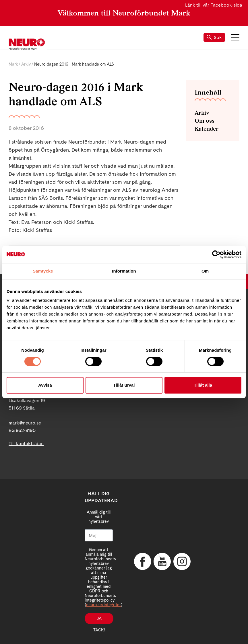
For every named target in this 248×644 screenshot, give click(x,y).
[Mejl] (99, 535)
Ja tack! (99, 620)
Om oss (205, 121)
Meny (235, 37)
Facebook (143, 561)
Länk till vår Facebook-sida (214, 5)
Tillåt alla (203, 385)
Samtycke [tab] (43, 271)
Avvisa (45, 385)
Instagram (182, 561)
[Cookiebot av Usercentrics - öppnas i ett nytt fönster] (216, 255)
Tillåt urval (124, 385)
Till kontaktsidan (26, 444)
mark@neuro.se (25, 423)
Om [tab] (205, 271)
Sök (214, 37)
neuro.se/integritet (103, 605)
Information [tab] (124, 271)
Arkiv (26, 64)
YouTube (162, 561)
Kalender (207, 129)
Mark (13, 64)
